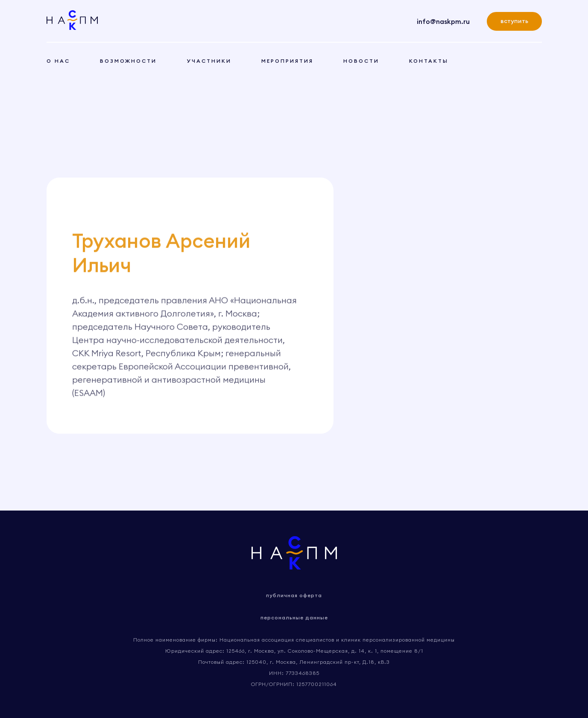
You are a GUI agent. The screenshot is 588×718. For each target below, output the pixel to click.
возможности (128, 61)
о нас (58, 61)
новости (361, 61)
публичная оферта (294, 595)
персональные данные (294, 617)
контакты (429, 61)
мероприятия (287, 61)
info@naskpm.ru (443, 21)
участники (209, 61)
